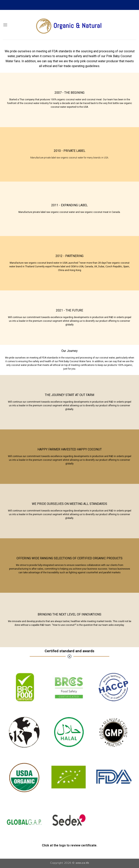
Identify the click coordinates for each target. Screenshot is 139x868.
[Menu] (5, 25)
